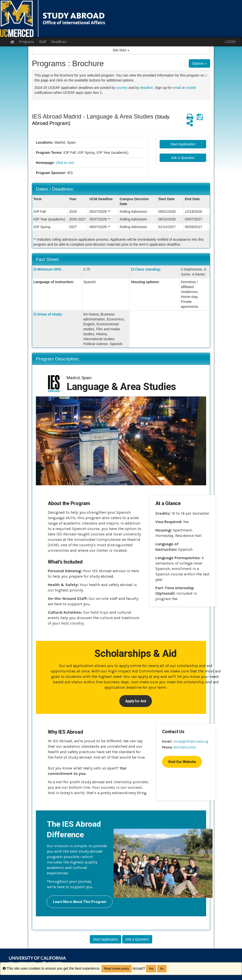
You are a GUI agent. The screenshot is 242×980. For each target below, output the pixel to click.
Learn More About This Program (80, 902)
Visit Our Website (182, 762)
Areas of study (49, 314)
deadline (146, 88)
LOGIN (230, 42)
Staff (43, 42)
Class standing (147, 269)
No (162, 969)
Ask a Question (183, 158)
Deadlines (59, 42)
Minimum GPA (49, 269)
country (122, 88)
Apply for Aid (136, 701)
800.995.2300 (185, 747)
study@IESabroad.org (191, 741)
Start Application (183, 144)
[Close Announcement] (206, 75)
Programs (27, 42)
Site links (121, 50)
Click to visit (65, 163)
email (177, 88)
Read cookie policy (117, 969)
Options (199, 63)
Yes (151, 969)
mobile (191, 88)
